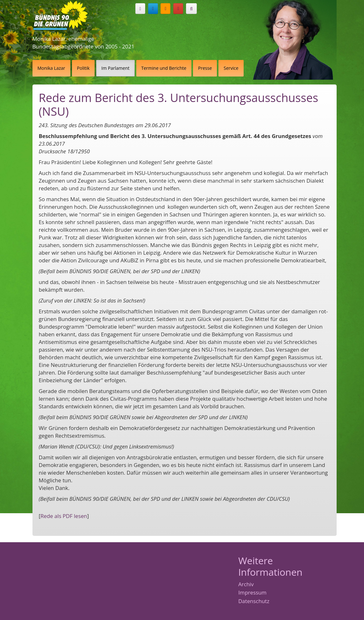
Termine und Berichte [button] (164, 68)
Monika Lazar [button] (51, 68)
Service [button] (231, 68)
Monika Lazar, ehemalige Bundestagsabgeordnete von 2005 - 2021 (83, 43)
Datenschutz (254, 601)
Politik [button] (83, 68)
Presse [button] (205, 68)
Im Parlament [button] (115, 68)
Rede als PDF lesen (64, 516)
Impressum (252, 593)
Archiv (246, 584)
